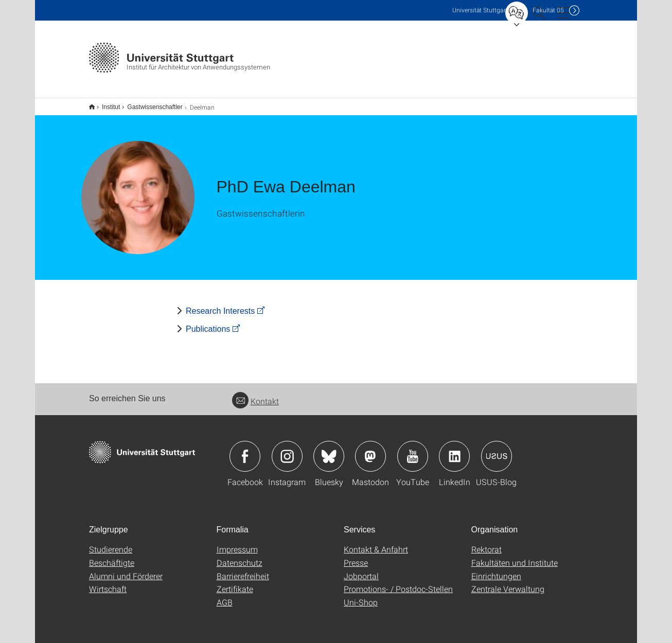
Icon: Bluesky (329, 450)
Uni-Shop (361, 595)
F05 (548, 10)
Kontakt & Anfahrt (376, 542)
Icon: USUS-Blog (497, 450)
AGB (225, 595)
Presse (356, 556)
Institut (105, 103)
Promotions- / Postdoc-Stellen (398, 582)
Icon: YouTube (413, 450)
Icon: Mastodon (370, 450)
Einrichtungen (496, 569)
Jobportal (361, 569)
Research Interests (220, 304)
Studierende (111, 542)
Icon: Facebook (245, 450)
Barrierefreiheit (243, 569)
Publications (208, 322)
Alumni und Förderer (126, 569)
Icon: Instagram (287, 450)
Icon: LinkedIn (454, 450)
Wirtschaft (108, 582)
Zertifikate (235, 582)
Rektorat (487, 542)
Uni (480, 10)
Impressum (237, 542)
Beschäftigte (112, 556)
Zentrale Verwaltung (508, 582)
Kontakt (255, 394)
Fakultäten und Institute (515, 556)
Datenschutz (240, 556)
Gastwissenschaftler (149, 103)
